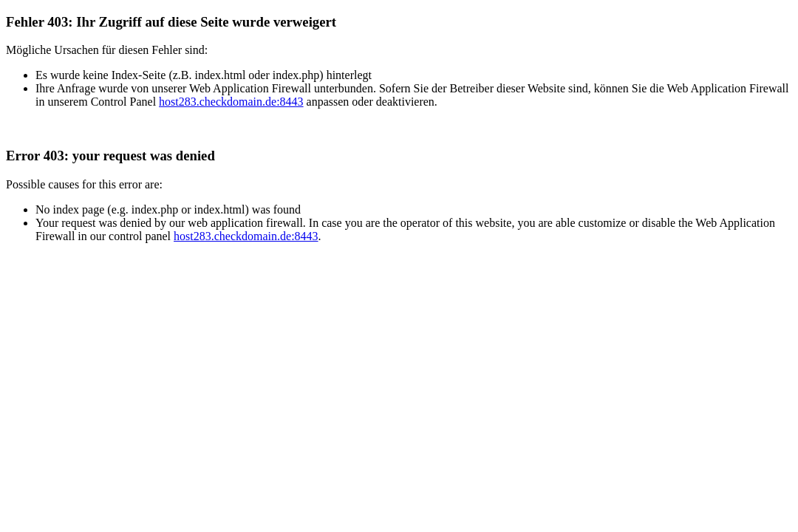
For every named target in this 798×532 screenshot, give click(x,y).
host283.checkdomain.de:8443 (231, 102)
